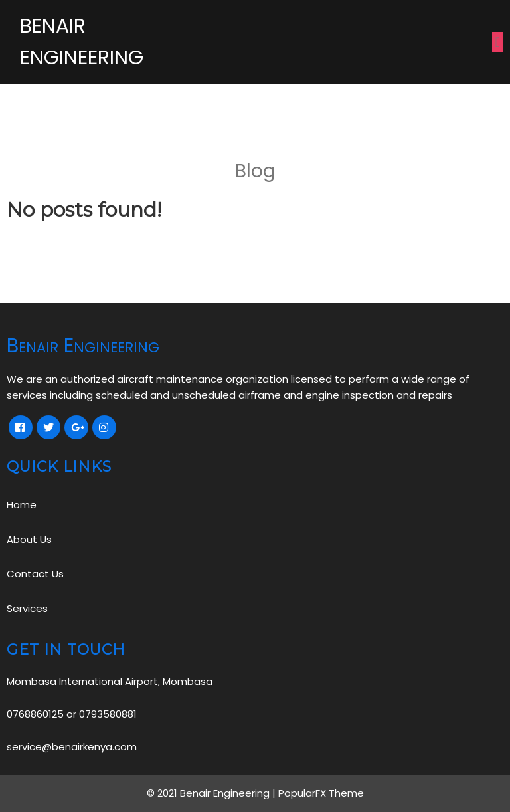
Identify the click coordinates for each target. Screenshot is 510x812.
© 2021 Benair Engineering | (212, 793)
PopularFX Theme (321, 793)
